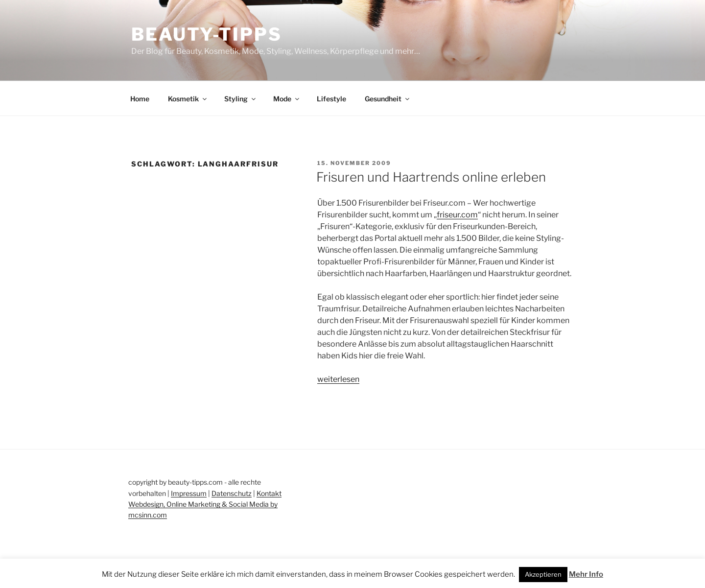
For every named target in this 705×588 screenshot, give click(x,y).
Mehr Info (586, 574)
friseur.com (457, 215)
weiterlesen (338, 379)
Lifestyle (331, 99)
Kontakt (269, 493)
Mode (287, 99)
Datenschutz (232, 493)
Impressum (189, 493)
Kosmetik (188, 99)
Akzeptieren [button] (543, 574)
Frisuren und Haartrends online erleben (431, 177)
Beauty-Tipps (207, 34)
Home (140, 99)
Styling (241, 99)
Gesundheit (388, 99)
